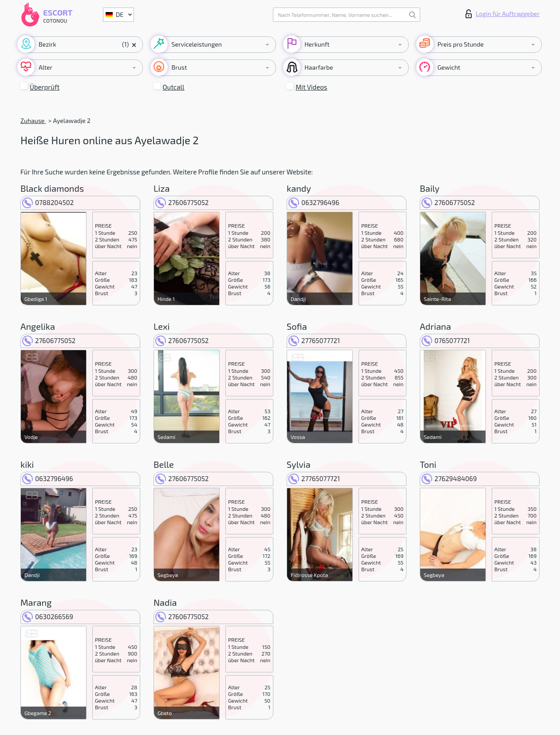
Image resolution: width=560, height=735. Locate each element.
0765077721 (446, 340)
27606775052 (182, 202)
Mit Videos (311, 87)
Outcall (174, 87)
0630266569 (48, 616)
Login (503, 14)
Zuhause (33, 121)
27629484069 (449, 478)
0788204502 (48, 202)
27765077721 (314, 340)
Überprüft (45, 87)
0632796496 (314, 202)
